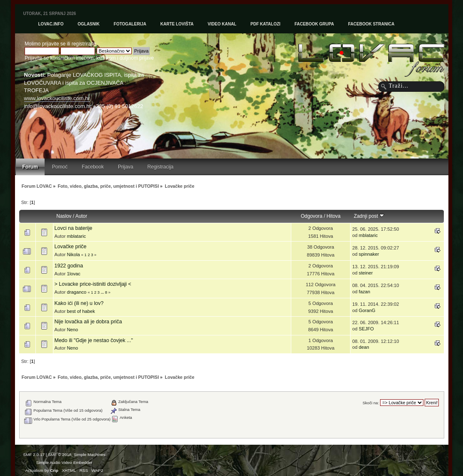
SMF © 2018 (60, 455)
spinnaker (369, 254)
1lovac (73, 274)
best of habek (81, 311)
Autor (81, 216)
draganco (76, 292)
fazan (364, 292)
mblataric (76, 236)
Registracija (161, 167)
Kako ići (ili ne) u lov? (79, 303)
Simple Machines (90, 455)
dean (364, 347)
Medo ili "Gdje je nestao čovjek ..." (94, 340)
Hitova (334, 216)
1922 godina (69, 266)
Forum (30, 167)
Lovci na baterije (74, 228)
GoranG (367, 310)
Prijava (126, 167)
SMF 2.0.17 (34, 455)
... (103, 292)
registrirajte (84, 44)
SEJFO (366, 329)
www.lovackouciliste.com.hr (57, 98)
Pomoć (60, 167)
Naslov (64, 216)
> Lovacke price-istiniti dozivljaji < (93, 284)
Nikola (73, 254)
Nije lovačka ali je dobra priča (88, 322)
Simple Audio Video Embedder (64, 462)
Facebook (93, 167)
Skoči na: (371, 403)
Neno (72, 330)
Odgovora (312, 216)
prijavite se (54, 44)
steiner (366, 273)
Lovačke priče (71, 247)
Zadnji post (369, 216)
